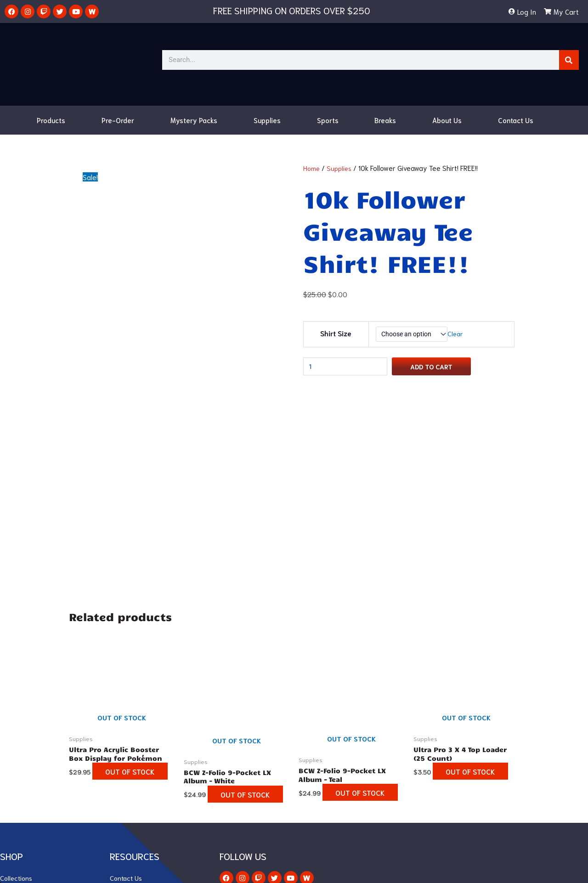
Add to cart (440, 369)
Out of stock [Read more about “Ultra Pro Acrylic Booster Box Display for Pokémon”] (103, 597)
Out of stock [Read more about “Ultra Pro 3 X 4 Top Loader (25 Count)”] (446, 597)
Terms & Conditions (140, 765)
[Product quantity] (349, 370)
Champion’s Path (26, 738)
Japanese (15, 765)
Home (312, 168)
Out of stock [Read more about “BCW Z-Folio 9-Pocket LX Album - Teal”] (333, 618)
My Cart (122, 752)
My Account (128, 738)
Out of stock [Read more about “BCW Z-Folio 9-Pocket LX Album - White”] (218, 620)
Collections (17, 710)
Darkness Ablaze (26, 752)
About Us (447, 120)
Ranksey (346, 870)
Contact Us (516, 120)
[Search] (569, 60)
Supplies (267, 120)
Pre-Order (118, 120)
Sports (328, 120)
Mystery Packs (194, 120)
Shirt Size (335, 334)
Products (51, 120)
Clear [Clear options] (458, 334)
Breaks (385, 120)
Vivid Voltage (20, 724)
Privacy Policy (131, 779)
